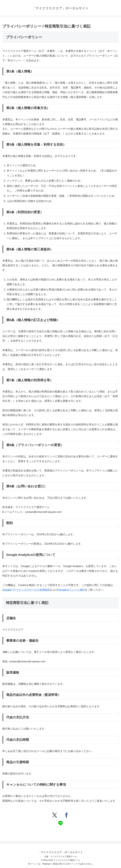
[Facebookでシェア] (66, 815)
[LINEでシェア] (60, 823)
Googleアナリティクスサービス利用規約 (26, 590)
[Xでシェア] (55, 815)
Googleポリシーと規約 (71, 590)
